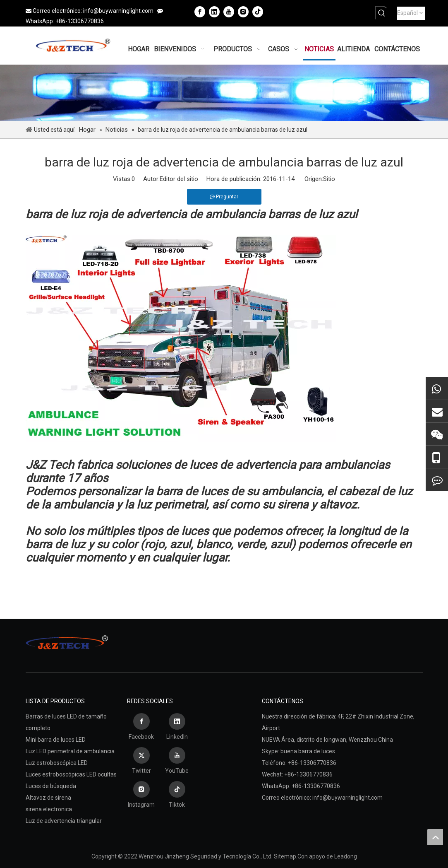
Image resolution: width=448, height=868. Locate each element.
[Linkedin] (214, 12)
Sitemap (285, 856)
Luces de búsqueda (51, 786)
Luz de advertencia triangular (64, 821)
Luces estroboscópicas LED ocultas (71, 774)
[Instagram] (243, 12)
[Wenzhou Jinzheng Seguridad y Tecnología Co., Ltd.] (224, 93)
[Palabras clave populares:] (382, 13)
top (435, 837)
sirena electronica (49, 809)
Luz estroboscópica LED (57, 763)
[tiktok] (258, 12)
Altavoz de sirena (48, 798)
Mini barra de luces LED (56, 740)
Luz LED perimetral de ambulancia (70, 751)
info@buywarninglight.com (118, 11)
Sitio (329, 179)
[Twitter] (141, 762)
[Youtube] (229, 12)
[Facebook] (200, 12)
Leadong (346, 856)
